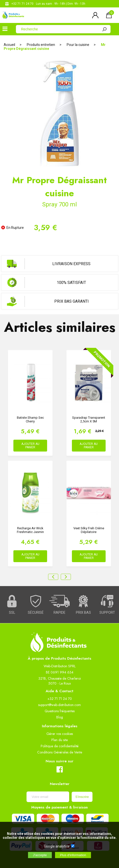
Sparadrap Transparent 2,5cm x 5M (89, 419)
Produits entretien (41, 45)
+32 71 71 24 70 (22, 4)
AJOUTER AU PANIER (30, 446)
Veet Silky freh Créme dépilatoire (89, 530)
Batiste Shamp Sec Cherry (30, 419)
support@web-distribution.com (59, 705)
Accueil (9, 45)
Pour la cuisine (78, 45)
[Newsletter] (48, 797)
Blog (60, 717)
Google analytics (57, 846)
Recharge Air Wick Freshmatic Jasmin (30, 530)
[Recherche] (60, 29)
